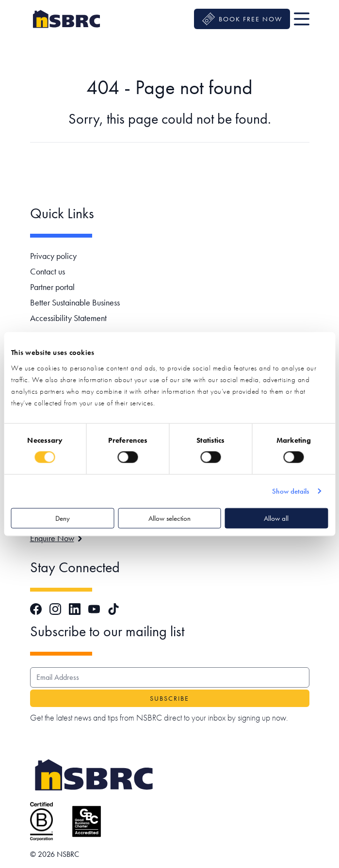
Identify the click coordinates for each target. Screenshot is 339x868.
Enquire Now (56, 538)
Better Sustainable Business (75, 302)
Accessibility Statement (68, 318)
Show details (291, 491)
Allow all (276, 518)
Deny (63, 518)
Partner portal (52, 287)
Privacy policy (53, 256)
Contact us (48, 271)
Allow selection (169, 518)
